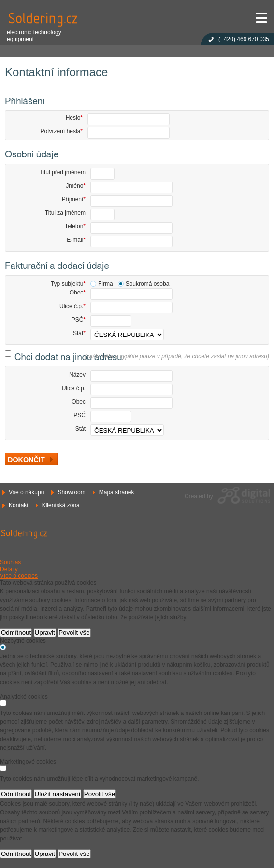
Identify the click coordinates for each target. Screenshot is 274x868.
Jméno (76, 186)
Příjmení (74, 199)
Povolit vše (74, 633)
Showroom (71, 492)
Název (77, 375)
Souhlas (10, 562)
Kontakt (19, 505)
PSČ (79, 320)
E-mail (76, 240)
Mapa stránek (117, 492)
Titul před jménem (62, 172)
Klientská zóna (61, 505)
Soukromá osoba (148, 284)
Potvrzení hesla (62, 131)
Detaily (9, 569)
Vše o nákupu (26, 492)
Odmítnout (16, 633)
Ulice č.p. (72, 306)
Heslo (74, 118)
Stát (79, 333)
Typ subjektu (68, 284)
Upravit (45, 633)
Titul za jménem (65, 213)
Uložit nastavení (58, 794)
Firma (106, 284)
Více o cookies (19, 576)
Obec (78, 293)
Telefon (75, 226)
